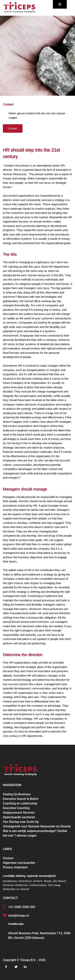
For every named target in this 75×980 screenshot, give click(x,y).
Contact (13, 128)
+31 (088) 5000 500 (22, 907)
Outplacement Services (19, 813)
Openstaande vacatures (19, 817)
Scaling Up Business (17, 794)
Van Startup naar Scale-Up (21, 822)
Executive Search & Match (21, 799)
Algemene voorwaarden (19, 863)
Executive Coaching (16, 808)
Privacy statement (15, 867)
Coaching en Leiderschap (20, 803)
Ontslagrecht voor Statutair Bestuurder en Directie (37, 826)
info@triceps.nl (19, 916)
